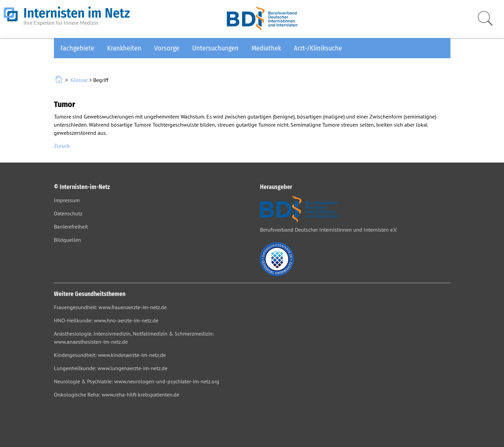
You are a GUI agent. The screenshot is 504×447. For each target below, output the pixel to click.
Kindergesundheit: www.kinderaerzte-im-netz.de (110, 355)
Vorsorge (167, 48)
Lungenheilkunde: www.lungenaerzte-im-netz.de (111, 368)
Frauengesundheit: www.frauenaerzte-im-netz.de (110, 307)
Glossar (79, 80)
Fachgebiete (77, 48)
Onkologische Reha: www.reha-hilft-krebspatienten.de (117, 395)
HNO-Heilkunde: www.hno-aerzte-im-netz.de (106, 320)
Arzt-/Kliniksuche (318, 48)
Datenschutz (68, 213)
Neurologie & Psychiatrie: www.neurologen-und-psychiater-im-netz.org (137, 381)
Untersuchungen (215, 48)
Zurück (62, 146)
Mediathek (266, 48)
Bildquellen (67, 240)
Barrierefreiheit (71, 227)
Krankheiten (124, 48)
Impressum (67, 200)
